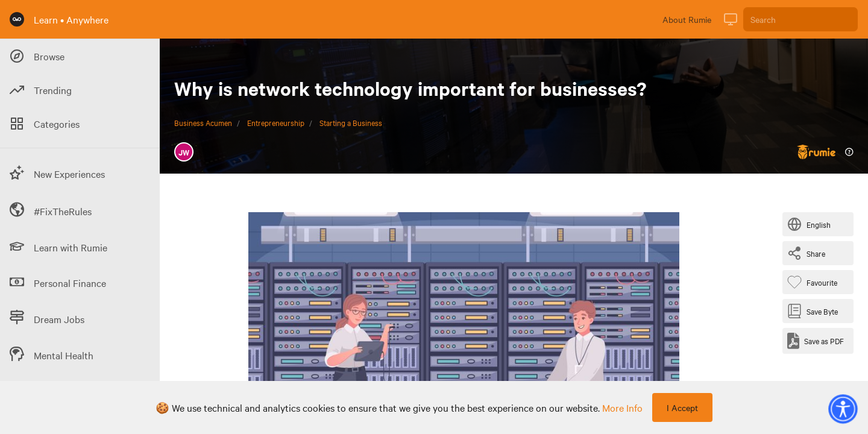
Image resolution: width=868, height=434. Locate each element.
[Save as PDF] (816, 341)
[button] (843, 409)
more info (622, 407)
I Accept (682, 407)
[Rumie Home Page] (17, 19)
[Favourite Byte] (815, 282)
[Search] (800, 19)
